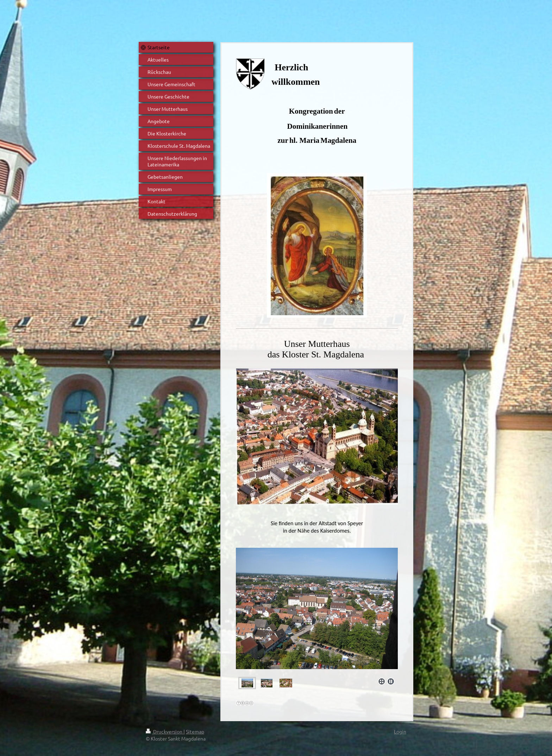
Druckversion (165, 731)
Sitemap (195, 731)
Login (400, 731)
